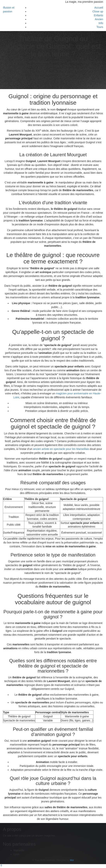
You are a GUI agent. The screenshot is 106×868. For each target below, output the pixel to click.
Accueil (99, 8)
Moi (72, 860)
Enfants (99, 15)
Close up (98, 11)
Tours (100, 27)
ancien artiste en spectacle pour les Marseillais (61, 449)
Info (101, 23)
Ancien (99, 19)
